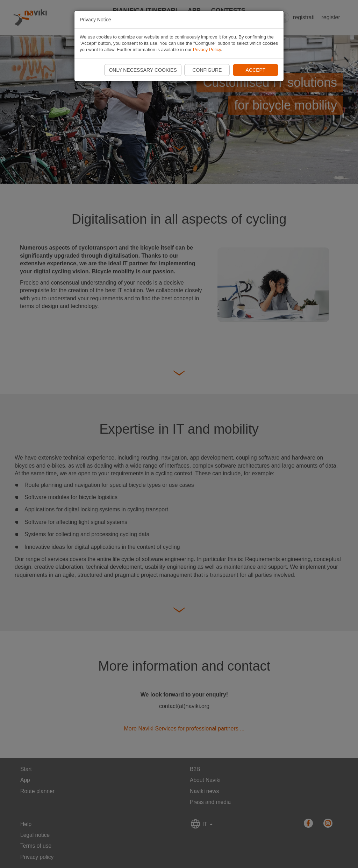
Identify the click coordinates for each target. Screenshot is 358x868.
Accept (256, 70)
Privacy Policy (207, 50)
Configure (207, 70)
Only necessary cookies (143, 70)
